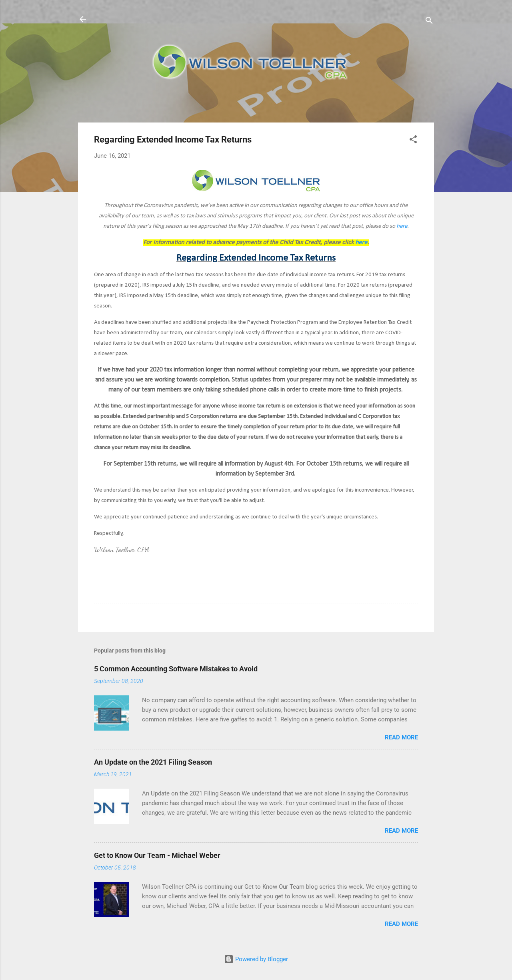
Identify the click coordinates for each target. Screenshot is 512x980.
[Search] (429, 22)
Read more (401, 737)
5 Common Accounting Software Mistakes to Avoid (176, 669)
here (402, 226)
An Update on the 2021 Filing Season (153, 762)
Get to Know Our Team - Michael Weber (157, 855)
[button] (413, 141)
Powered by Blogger (256, 959)
